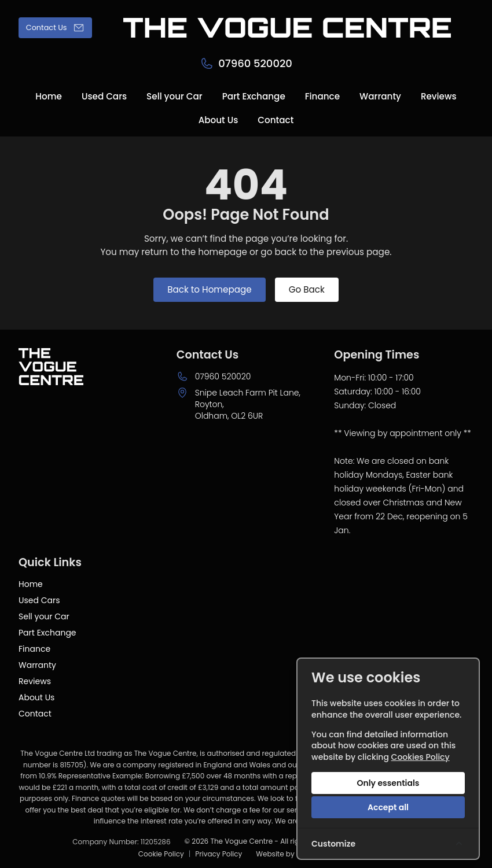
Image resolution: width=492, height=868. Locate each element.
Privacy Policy (219, 854)
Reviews (35, 681)
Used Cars (39, 600)
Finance (34, 649)
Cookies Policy (421, 757)
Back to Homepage (209, 289)
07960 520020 (223, 376)
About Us (36, 697)
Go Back (307, 289)
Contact (35, 714)
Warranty (37, 665)
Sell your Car (44, 616)
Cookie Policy (161, 854)
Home (31, 584)
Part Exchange (47, 633)
